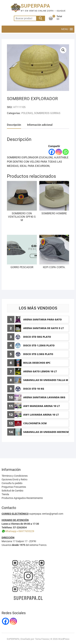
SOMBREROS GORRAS (47, 113)
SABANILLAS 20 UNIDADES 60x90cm (46, 432)
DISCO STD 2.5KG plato (38, 354)
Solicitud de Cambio (12, 491)
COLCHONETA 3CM (35, 423)
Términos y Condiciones (15, 476)
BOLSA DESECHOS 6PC (37, 363)
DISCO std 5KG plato (37, 337)
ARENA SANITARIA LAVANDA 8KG (44, 397)
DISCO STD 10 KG (34, 389)
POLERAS (27, 113)
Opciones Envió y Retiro (15, 479)
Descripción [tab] (14, 125)
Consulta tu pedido (12, 483)
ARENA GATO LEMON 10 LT (40, 371)
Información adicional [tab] (40, 125)
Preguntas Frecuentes (14, 487)
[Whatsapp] (66, 152)
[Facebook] (52, 152)
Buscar (41, 18)
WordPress (64, 639)
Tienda (5, 494)
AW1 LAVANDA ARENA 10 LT (41, 415)
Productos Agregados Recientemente (22, 498)
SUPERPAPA (36, 6)
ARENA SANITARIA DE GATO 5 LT (44, 328)
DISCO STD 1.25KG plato (39, 345)
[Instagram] (59, 152)
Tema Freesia (42, 639)
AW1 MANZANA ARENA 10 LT (42, 406)
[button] (65, 29)
